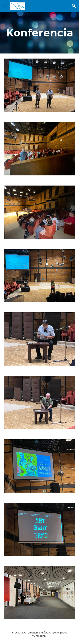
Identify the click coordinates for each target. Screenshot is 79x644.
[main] (40, 33)
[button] (5, 6)
